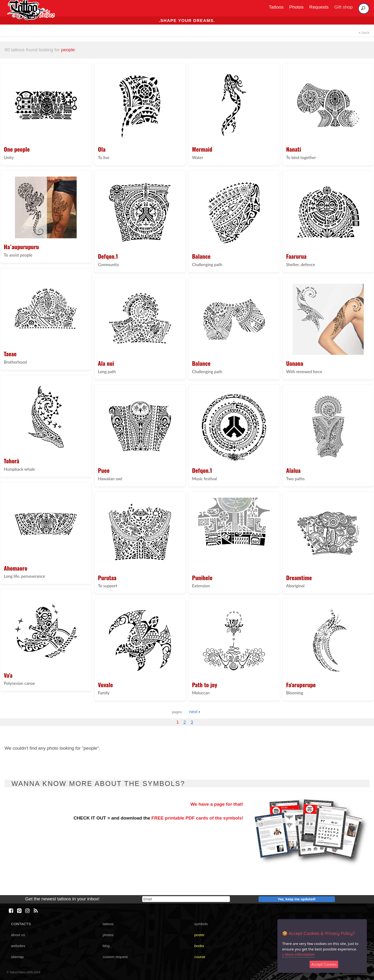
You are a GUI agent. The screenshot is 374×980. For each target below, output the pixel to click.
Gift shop (344, 7)
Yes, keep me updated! (297, 899)
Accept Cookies (324, 964)
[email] (186, 899)
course (200, 957)
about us (18, 935)
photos (108, 935)
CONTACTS (21, 924)
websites (18, 946)
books (199, 946)
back (364, 33)
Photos (296, 7)
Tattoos (276, 7)
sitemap (17, 957)
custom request (115, 957)
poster (200, 935)
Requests (319, 7)
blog (106, 946)
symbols (201, 924)
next (195, 712)
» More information (298, 954)
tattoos (108, 924)
